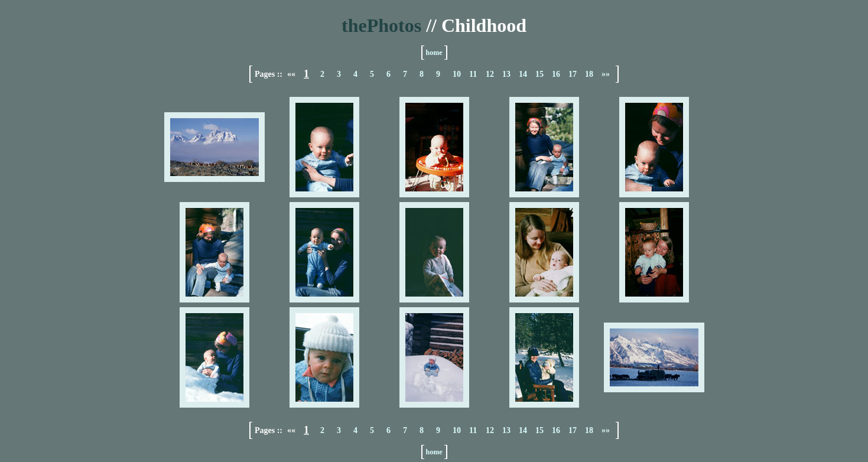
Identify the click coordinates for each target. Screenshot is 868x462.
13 (506, 74)
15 (539, 74)
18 (589, 74)
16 (556, 74)
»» (606, 74)
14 (523, 74)
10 (457, 74)
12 (490, 74)
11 (473, 74)
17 (573, 74)
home (434, 53)
